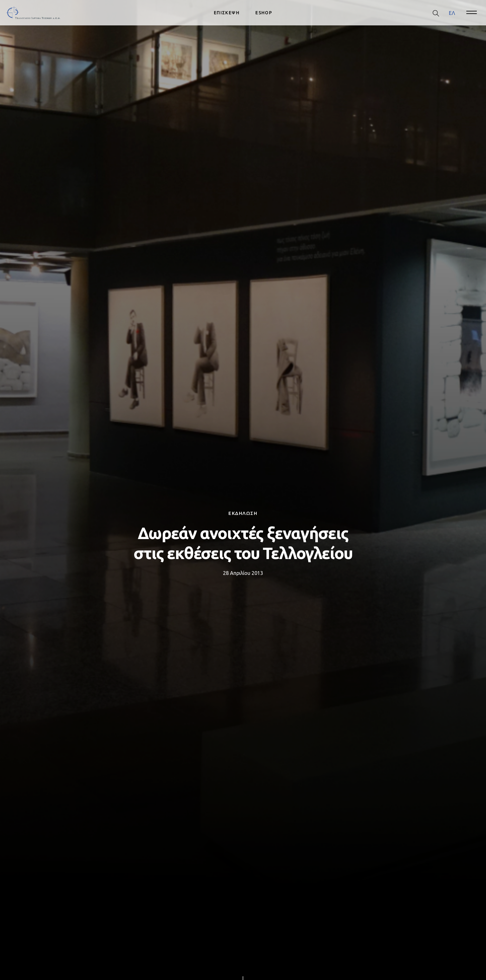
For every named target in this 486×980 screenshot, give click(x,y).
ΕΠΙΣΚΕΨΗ (227, 13)
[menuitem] (452, 13)
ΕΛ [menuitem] (452, 13)
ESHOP (264, 13)
